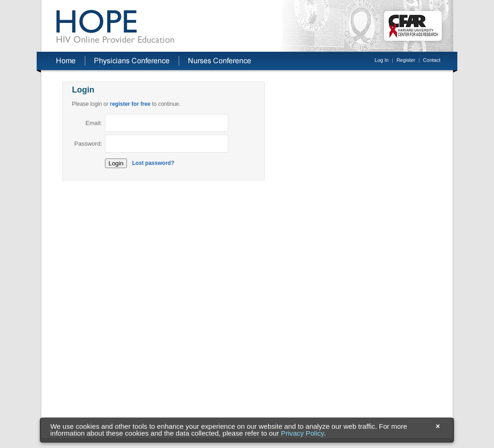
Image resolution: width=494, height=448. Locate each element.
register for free (130, 104)
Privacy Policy (302, 434)
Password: (88, 144)
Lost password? (153, 163)
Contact (432, 60)
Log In (382, 60)
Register (406, 60)
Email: (94, 123)
